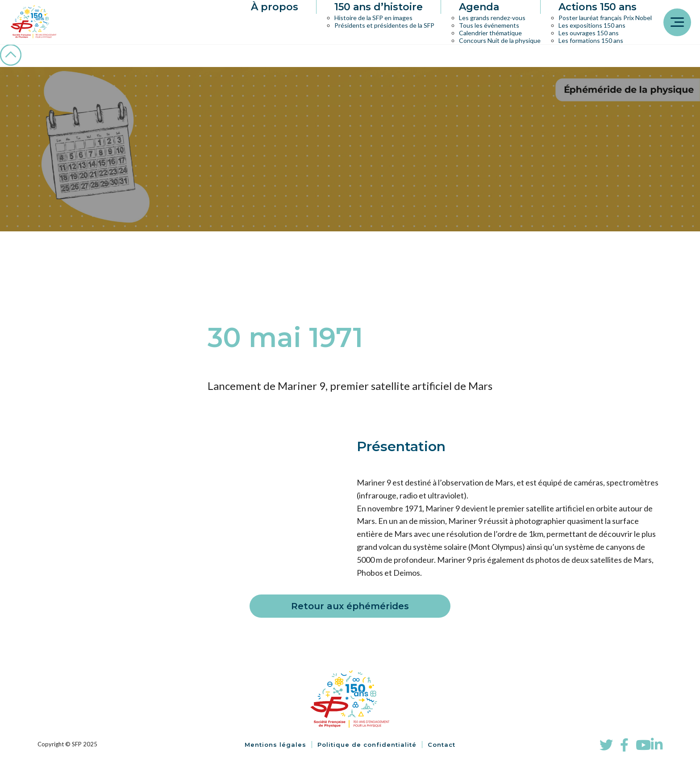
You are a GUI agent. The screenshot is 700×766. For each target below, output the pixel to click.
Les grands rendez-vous (492, 18)
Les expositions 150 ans (592, 25)
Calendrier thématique (490, 33)
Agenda (479, 7)
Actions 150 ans (598, 7)
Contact (442, 745)
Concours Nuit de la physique (500, 40)
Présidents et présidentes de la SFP (384, 25)
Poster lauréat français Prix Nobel (605, 18)
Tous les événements (489, 25)
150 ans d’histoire (379, 7)
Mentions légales (275, 745)
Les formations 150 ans (591, 40)
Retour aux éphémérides (350, 606)
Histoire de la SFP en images (373, 18)
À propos (275, 7)
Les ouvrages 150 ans (589, 33)
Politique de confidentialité (367, 745)
